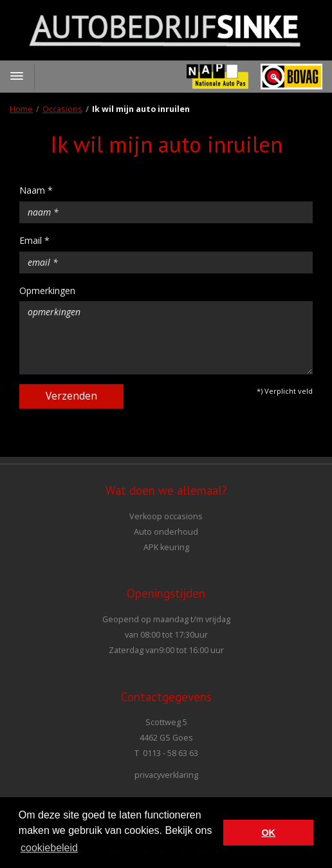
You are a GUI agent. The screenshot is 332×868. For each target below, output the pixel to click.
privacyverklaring (166, 775)
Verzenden (71, 396)
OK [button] (268, 833)
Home (21, 109)
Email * (34, 240)
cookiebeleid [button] (49, 848)
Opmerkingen (47, 291)
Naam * (36, 190)
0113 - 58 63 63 (171, 753)
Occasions (62, 109)
